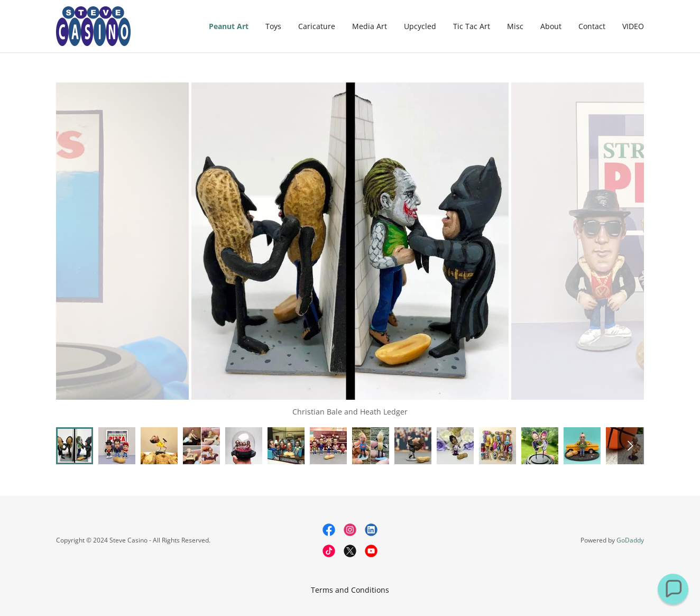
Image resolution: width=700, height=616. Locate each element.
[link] (93, 25)
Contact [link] (592, 26)
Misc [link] (515, 26)
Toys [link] (273, 26)
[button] (673, 589)
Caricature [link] (317, 26)
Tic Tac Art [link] (472, 26)
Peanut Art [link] (229, 26)
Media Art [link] (370, 26)
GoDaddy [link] (630, 540)
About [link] (551, 26)
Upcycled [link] (420, 26)
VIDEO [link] (633, 26)
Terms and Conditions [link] (350, 590)
